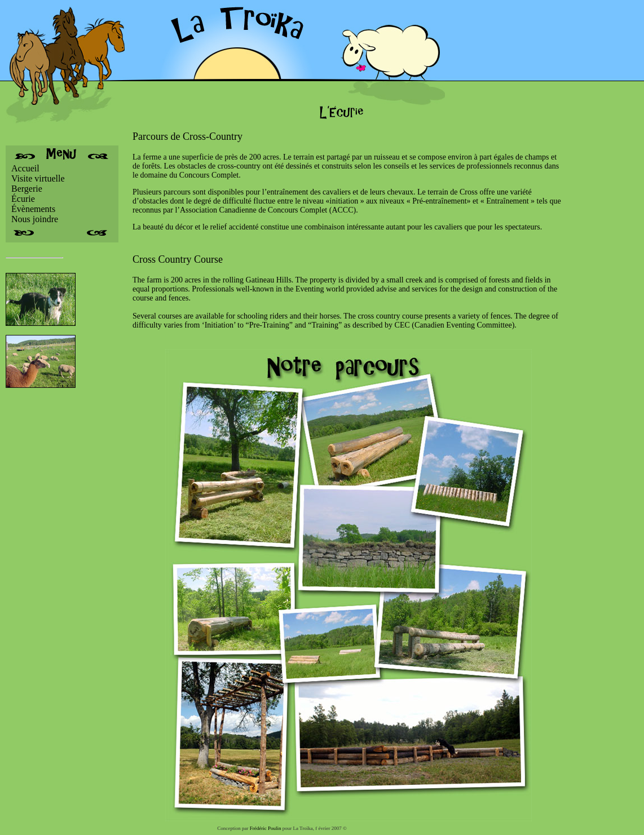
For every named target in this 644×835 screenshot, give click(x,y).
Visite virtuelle (38, 178)
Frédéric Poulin (266, 828)
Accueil (25, 168)
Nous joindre (35, 219)
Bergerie (27, 189)
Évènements (33, 209)
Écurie (23, 199)
